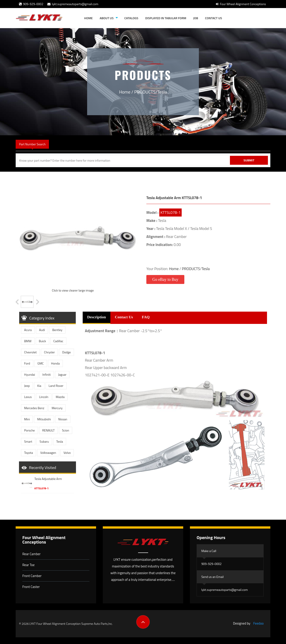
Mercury (57, 408)
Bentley (57, 330)
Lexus (28, 397)
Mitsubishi (44, 419)
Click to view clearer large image (73, 290)
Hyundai (30, 374)
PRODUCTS (145, 92)
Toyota (28, 453)
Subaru (44, 441)
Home (88, 18)
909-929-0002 (31, 4)
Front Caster (31, 587)
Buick (42, 341)
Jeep (27, 386)
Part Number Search (32, 144)
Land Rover (56, 386)
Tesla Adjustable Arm (48, 479)
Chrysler (49, 352)
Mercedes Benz (34, 408)
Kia (39, 386)
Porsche (29, 430)
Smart (28, 441)
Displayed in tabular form (166, 18)
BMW (28, 341)
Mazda (60, 397)
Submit (249, 160)
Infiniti (47, 374)
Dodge (66, 352)
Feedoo (258, 623)
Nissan (63, 419)
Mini (27, 419)
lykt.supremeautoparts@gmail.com (73, 4)
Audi (42, 330)
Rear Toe (28, 565)
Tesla (162, 92)
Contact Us (214, 18)
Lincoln (44, 397)
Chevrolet (30, 352)
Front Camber (32, 576)
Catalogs (131, 18)
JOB (196, 18)
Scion (66, 430)
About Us (107, 18)
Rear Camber (32, 554)
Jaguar (62, 374)
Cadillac (58, 341)
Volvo (67, 453)
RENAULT (48, 430)
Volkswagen (48, 453)
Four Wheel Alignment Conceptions (241, 4)
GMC (41, 363)
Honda (56, 363)
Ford (27, 363)
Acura (28, 330)
